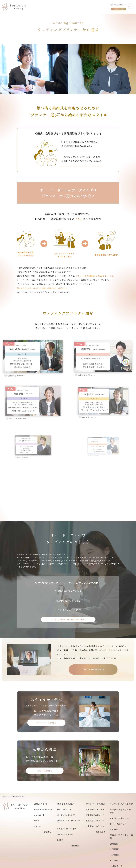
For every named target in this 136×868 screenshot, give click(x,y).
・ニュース (114, 860)
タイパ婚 (114, 829)
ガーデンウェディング (66, 815)
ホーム (5, 796)
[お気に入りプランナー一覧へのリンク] (118, 5)
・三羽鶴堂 (114, 855)
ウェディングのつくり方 (121, 804)
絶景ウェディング (64, 809)
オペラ (37, 821)
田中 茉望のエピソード (95, 826)
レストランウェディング (67, 829)
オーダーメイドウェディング (121, 811)
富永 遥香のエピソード (95, 809)
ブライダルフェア (118, 824)
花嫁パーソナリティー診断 (121, 837)
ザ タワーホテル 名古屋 (43, 809)
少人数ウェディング (65, 834)
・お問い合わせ (116, 866)
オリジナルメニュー (119, 818)
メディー (37, 826)
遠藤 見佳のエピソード (95, 821)
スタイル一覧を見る (46, 723)
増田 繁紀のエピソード (95, 815)
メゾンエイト (39, 815)
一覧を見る (47, 832)
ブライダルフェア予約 (118, 9)
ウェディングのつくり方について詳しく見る (68, 619)
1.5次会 (60, 840)
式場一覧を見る (45, 771)
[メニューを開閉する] (131, 7)
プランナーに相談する (93, 669)
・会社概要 (114, 849)
